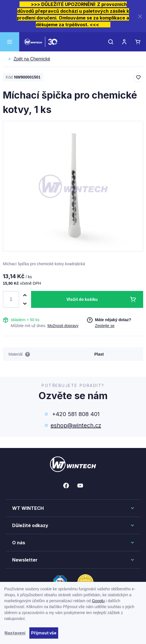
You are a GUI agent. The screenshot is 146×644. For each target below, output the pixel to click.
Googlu (98, 601)
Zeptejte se (105, 326)
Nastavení (15, 633)
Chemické (32, 59)
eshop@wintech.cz (76, 425)
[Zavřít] (140, 16)
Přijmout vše (44, 633)
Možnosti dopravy (63, 326)
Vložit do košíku (82, 299)
